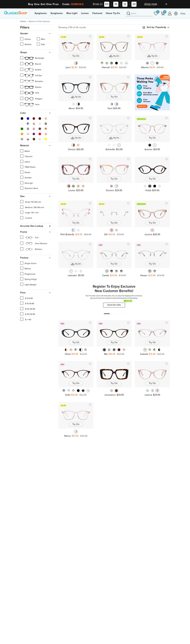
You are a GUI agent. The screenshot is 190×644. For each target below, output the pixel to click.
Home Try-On (113, 13)
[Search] (139, 14)
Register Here (116, 304)
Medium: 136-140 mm (32, 207)
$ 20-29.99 (28, 309)
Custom (26, 218)
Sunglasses (57, 13)
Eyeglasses (41, 13)
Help (183, 14)
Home (23, 22)
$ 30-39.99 (28, 314)
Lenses (85, 13)
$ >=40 (26, 319)
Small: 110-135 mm (31, 202)
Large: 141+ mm (29, 212)
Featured (97, 13)
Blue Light (72, 13)
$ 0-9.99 (26, 298)
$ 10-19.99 (27, 303)
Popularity (163, 28)
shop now (151, 4)
